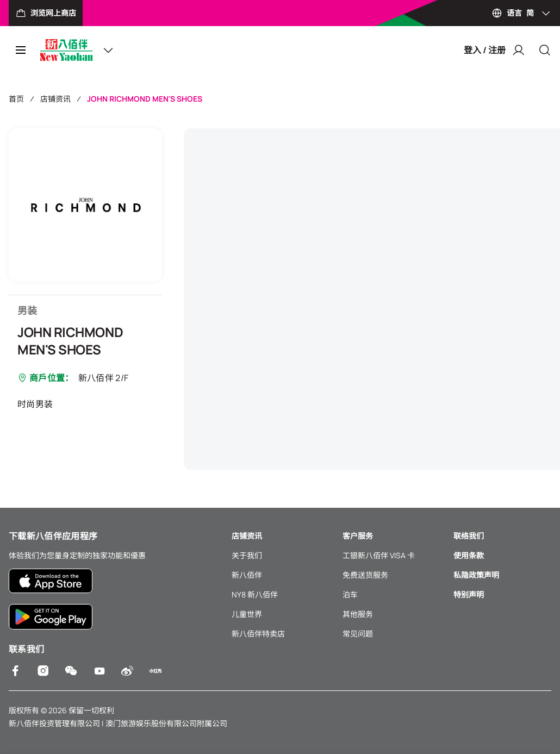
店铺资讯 (55, 99)
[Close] (545, 50)
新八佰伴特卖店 (258, 634)
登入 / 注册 (494, 50)
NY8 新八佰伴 (255, 594)
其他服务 (358, 614)
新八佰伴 (247, 575)
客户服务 (358, 536)
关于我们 (247, 555)
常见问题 (358, 634)
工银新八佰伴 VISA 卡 (379, 555)
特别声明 (469, 594)
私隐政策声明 (476, 575)
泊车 (350, 594)
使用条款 (469, 555)
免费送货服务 (365, 575)
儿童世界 (247, 614)
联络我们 (469, 536)
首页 (16, 99)
